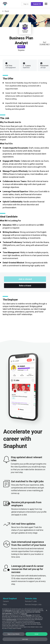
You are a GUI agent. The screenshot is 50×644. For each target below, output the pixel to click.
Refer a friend (25, 286)
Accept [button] (36, 634)
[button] (46, 4)
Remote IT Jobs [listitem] (31, 601)
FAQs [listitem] (5, 605)
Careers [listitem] (6, 601)
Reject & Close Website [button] (14, 634)
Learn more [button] (25, 639)
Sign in (26, 4)
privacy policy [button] (8, 611)
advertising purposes (11, 619)
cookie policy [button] (24, 614)
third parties (29, 615)
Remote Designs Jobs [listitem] (33, 605)
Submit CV (37, 4)
